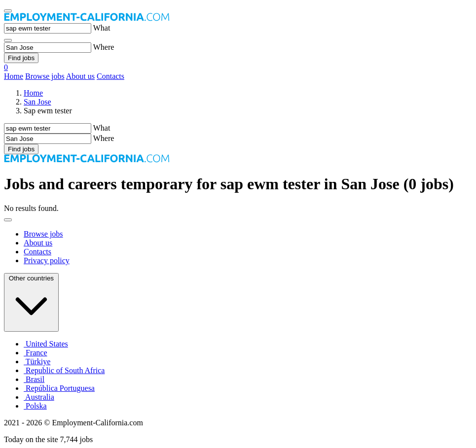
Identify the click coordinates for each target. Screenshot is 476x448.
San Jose (37, 102)
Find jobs (21, 58)
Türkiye (37, 362)
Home (14, 76)
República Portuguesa (59, 388)
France (36, 353)
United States (46, 344)
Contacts (110, 76)
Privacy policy (47, 260)
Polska (35, 406)
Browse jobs (45, 76)
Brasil (34, 379)
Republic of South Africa (64, 370)
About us (80, 76)
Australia (39, 397)
